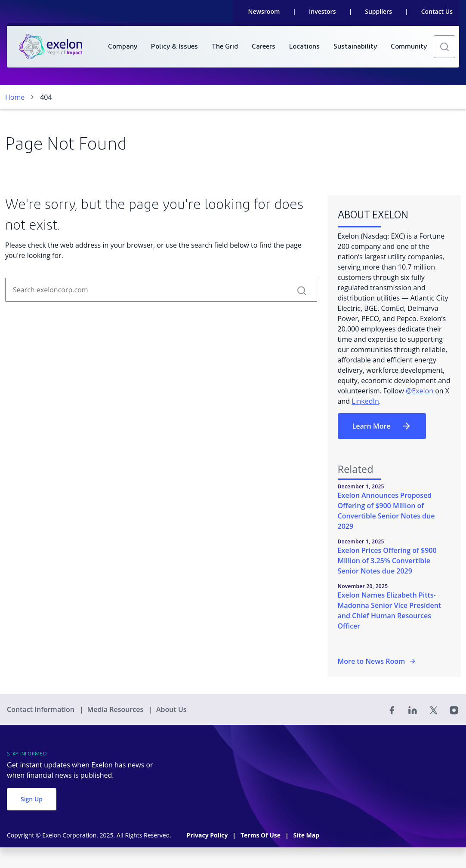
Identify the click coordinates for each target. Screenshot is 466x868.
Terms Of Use (261, 835)
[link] (51, 47)
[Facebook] (392, 709)
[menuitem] (123, 47)
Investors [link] (322, 11)
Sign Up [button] (32, 799)
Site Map (306, 835)
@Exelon (420, 391)
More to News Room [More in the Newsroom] (377, 661)
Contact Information (42, 709)
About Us (171, 709)
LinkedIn (365, 401)
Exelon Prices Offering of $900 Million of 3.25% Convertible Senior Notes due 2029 (387, 561)
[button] (444, 47)
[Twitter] (433, 709)
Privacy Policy (208, 835)
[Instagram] (454, 709)
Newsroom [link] (264, 11)
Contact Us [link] (437, 11)
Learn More (382, 426)
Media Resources (116, 709)
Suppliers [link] (378, 11)
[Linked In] (413, 709)
